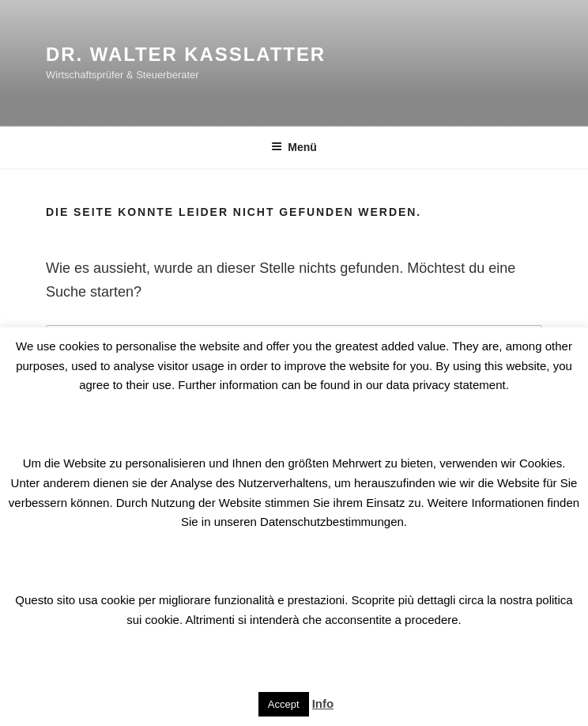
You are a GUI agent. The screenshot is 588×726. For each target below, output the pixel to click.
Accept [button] (284, 704)
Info (323, 703)
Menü (294, 147)
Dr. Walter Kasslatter (186, 54)
